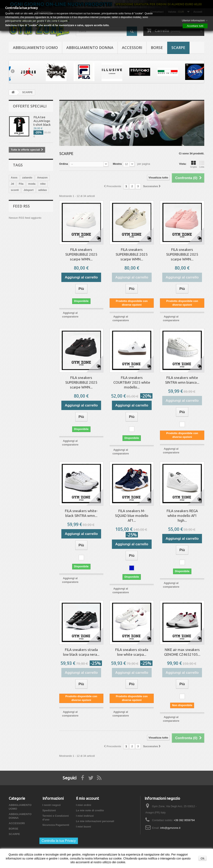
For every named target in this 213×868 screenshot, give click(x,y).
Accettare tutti (195, 26)
